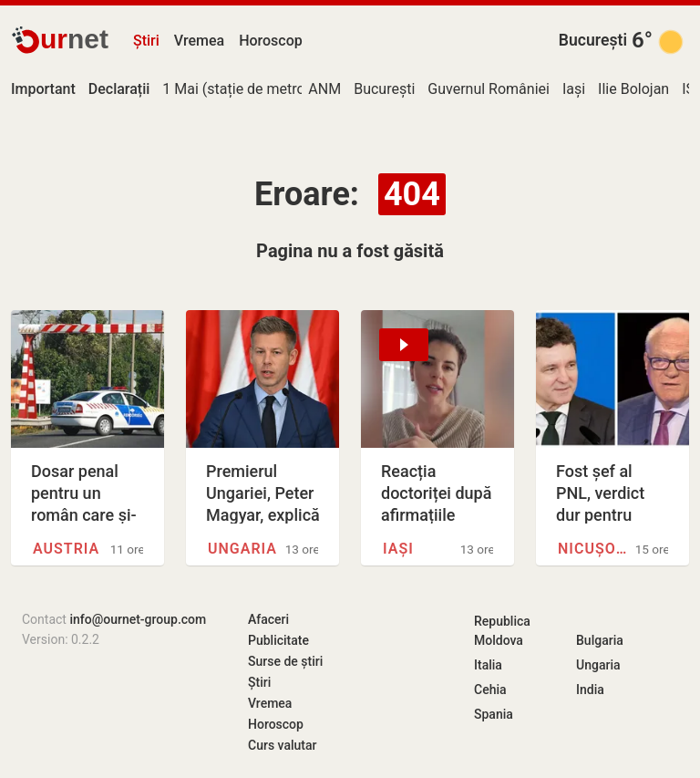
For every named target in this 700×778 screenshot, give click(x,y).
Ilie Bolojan (633, 89)
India (590, 690)
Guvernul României (489, 89)
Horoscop (271, 41)
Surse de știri (285, 661)
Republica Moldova (502, 631)
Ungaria (242, 549)
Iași (574, 89)
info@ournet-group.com (138, 619)
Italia (488, 665)
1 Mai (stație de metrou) (240, 89)
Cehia (490, 690)
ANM (324, 89)
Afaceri (268, 619)
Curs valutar (282, 745)
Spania (494, 714)
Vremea (199, 41)
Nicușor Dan (597, 549)
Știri (146, 41)
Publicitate (278, 640)
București (593, 40)
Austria (66, 549)
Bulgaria (600, 640)
